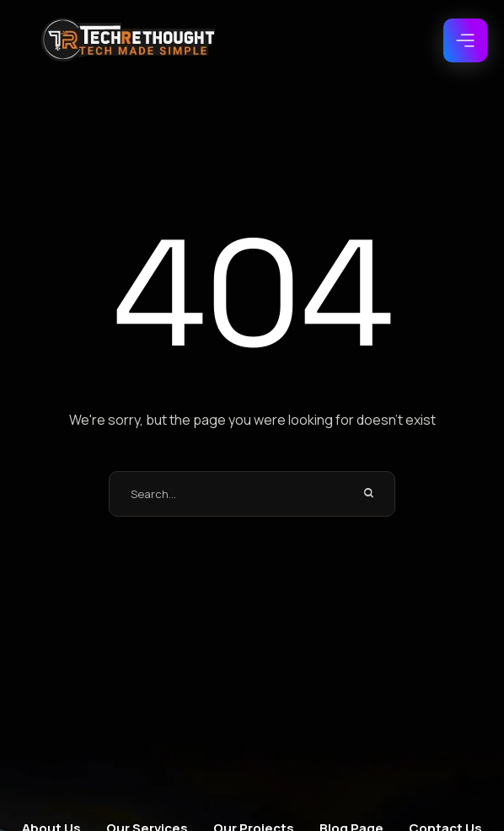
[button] (465, 40)
